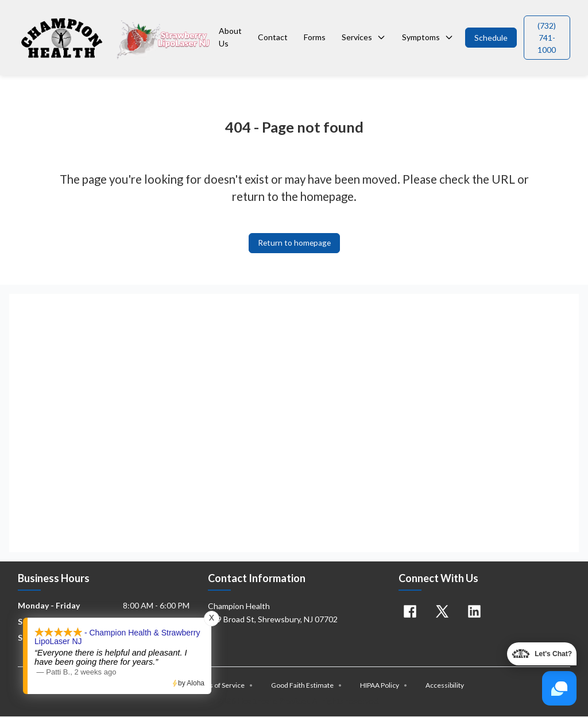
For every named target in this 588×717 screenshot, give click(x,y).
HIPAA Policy (384, 686)
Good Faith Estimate (306, 686)
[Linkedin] (474, 612)
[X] (442, 612)
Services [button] (364, 37)
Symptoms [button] (428, 37)
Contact (273, 37)
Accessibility (445, 686)
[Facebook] (410, 612)
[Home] (116, 37)
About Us (230, 37)
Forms (315, 37)
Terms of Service (223, 686)
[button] (491, 38)
